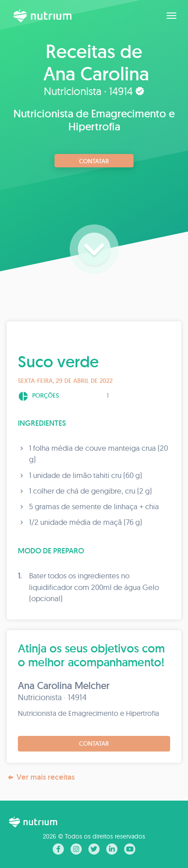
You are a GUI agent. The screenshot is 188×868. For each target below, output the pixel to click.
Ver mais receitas (41, 777)
